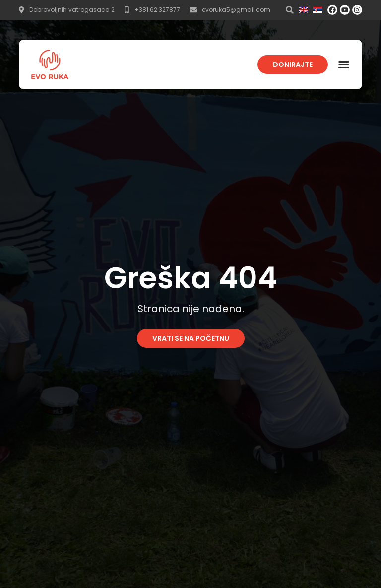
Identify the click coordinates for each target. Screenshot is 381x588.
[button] (344, 65)
